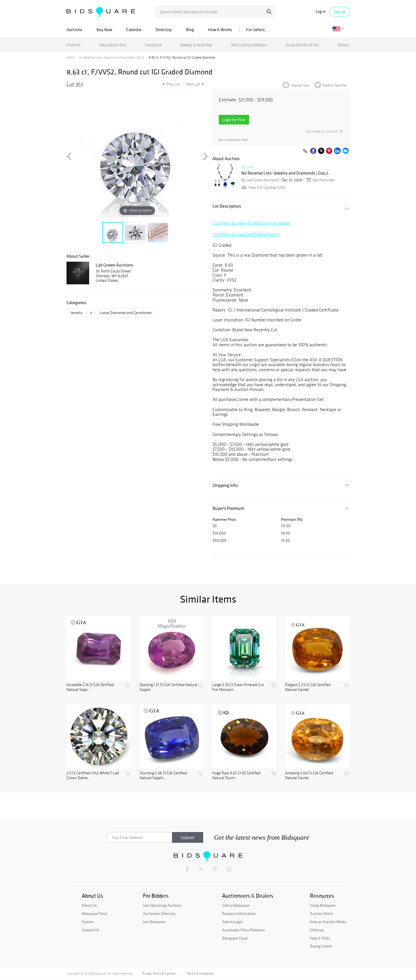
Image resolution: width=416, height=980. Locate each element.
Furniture (153, 45)
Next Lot (195, 84)
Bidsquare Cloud (235, 938)
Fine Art (74, 45)
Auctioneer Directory (159, 914)
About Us (89, 905)
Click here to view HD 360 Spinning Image (251, 223)
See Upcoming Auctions (162, 905)
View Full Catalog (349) (263, 187)
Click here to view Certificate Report (246, 234)
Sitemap (317, 930)
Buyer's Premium (228, 508)
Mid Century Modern (249, 45)
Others (344, 45)
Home (71, 57)
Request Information (239, 914)
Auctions (74, 30)
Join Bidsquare (154, 922)
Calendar (134, 30)
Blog (190, 30)
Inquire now (300, 85)
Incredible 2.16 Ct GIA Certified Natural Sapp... (90, 687)
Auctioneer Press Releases (244, 930)
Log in (321, 11)
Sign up (340, 12)
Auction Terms (321, 914)
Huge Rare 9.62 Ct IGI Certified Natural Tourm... (236, 776)
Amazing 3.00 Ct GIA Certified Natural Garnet (309, 776)
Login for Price (234, 120)
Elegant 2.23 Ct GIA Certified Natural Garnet (308, 687)
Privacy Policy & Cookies (159, 973)
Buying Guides (321, 946)
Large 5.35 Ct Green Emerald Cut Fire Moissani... (238, 687)
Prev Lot (171, 84)
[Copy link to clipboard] (305, 151)
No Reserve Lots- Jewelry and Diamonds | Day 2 (112, 57)
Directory (164, 30)
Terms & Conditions (200, 973)
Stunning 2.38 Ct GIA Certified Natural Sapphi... (163, 776)
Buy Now (104, 30)
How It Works (220, 30)
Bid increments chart (233, 140)
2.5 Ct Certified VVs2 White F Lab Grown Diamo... (93, 776)
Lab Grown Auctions (114, 265)
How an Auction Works (328, 922)
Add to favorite (335, 85)
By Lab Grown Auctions (260, 180)
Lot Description (227, 206)
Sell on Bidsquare (236, 905)
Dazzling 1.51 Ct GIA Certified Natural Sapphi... (168, 687)
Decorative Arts (113, 45)
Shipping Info (225, 485)
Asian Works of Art (302, 45)
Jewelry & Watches (196, 45)
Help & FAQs (320, 938)
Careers (88, 922)
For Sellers (256, 30)
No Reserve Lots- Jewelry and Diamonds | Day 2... (287, 173)
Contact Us (91, 930)
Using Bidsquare (323, 905)
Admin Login (232, 922)
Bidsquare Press (95, 914)
